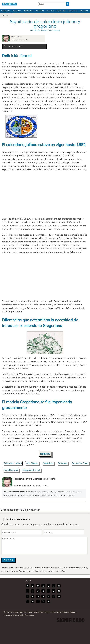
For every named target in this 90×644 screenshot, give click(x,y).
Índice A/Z (6, 11)
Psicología (29, 11)
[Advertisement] (45, 194)
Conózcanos (29, 615)
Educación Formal (31, 470)
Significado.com (9, 4)
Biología (84, 11)
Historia (40, 11)
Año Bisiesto (32, 463)
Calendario (48, 463)
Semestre (63, 463)
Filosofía (17, 11)
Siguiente (45, 454)
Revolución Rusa (80, 463)
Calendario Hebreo (13, 463)
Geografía (73, 11)
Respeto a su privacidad (13, 615)
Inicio (4, 16)
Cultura (50, 11)
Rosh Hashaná (11, 470)
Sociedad (61, 11)
